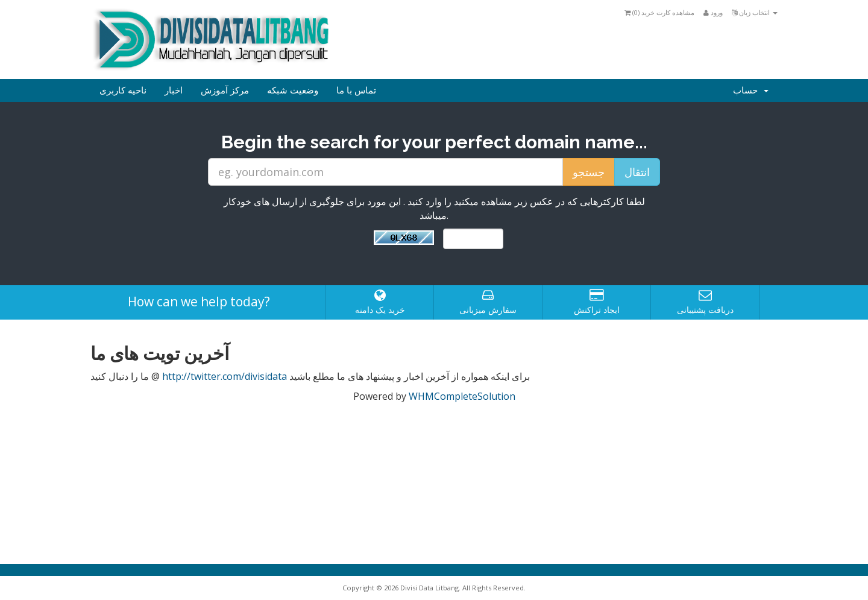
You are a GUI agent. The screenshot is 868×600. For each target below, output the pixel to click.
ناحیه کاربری (123, 90)
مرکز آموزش (225, 90)
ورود (713, 12)
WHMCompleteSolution (462, 396)
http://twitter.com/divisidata (225, 376)
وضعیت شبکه (293, 90)
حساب (751, 90)
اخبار (174, 90)
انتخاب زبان (755, 12)
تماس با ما (356, 90)
